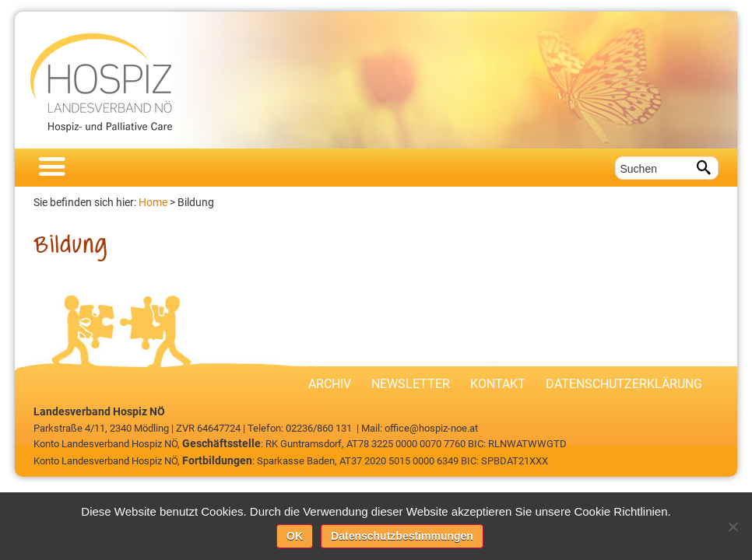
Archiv (330, 384)
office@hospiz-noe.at (431, 428)
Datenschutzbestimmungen (402, 536)
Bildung (196, 202)
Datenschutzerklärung (624, 384)
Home (153, 202)
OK (295, 536)
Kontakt (498, 384)
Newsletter (411, 384)
